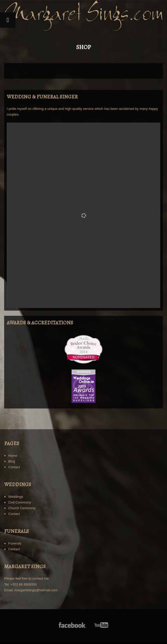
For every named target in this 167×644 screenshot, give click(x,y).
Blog (12, 461)
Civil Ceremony (20, 502)
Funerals (15, 543)
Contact (14, 467)
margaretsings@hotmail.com (36, 590)
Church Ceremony (22, 508)
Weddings (16, 497)
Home (13, 456)
